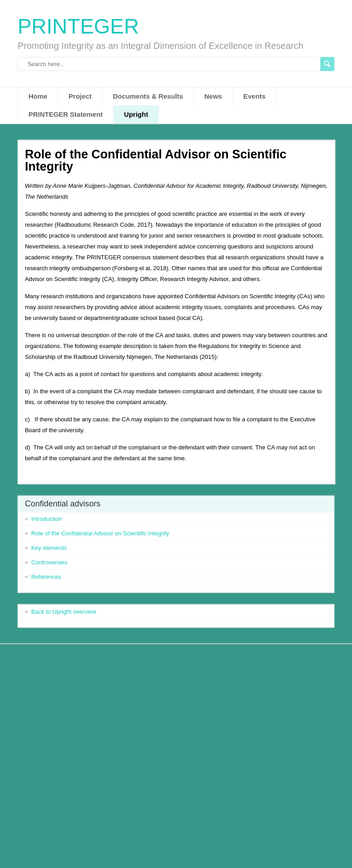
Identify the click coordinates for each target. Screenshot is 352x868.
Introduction (47, 519)
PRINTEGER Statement (66, 114)
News (213, 96)
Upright (136, 114)
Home (38, 96)
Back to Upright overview (64, 612)
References (46, 577)
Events (254, 96)
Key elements (49, 548)
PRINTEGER (78, 26)
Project (80, 96)
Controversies (49, 562)
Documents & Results (148, 96)
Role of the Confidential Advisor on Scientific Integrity (100, 533)
